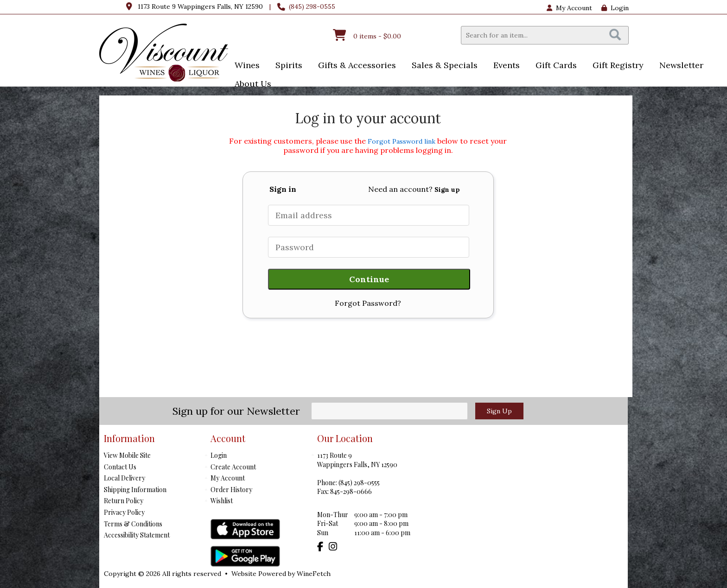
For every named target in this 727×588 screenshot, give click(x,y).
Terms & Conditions (133, 524)
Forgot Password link (402, 141)
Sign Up (499, 411)
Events (504, 66)
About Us (250, 85)
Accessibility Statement (137, 535)
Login (615, 8)
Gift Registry (618, 65)
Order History (231, 490)
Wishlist (222, 501)
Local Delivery (124, 478)
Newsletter (681, 65)
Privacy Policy (124, 512)
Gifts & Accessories (354, 66)
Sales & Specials (442, 66)
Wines (244, 66)
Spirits (286, 66)
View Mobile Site (127, 455)
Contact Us (120, 467)
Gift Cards (556, 65)
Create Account (233, 467)
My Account (228, 478)
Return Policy (124, 501)
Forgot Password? (368, 303)
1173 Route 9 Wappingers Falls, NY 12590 (200, 6)
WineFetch (314, 574)
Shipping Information (135, 490)
